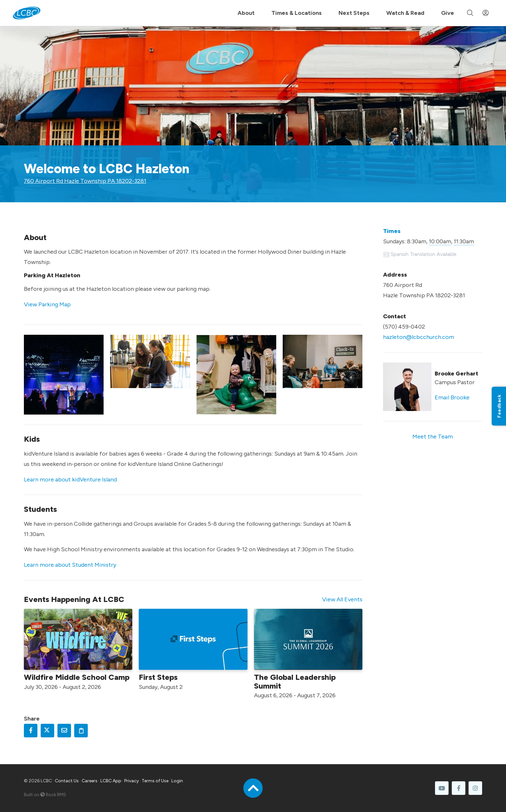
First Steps (158, 677)
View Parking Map (47, 304)
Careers (90, 781)
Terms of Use (155, 781)
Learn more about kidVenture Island (70, 480)
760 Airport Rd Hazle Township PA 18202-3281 (85, 181)
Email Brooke (452, 397)
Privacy (132, 781)
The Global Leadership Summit (295, 681)
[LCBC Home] (27, 13)
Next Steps (354, 13)
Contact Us (67, 781)
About (246, 13)
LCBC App (111, 781)
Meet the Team (433, 437)
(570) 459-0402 (404, 327)
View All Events (342, 599)
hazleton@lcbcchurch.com (419, 337)
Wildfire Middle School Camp (77, 677)
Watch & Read (405, 13)
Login (177, 781)
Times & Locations (297, 13)
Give (448, 13)
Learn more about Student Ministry (70, 565)
